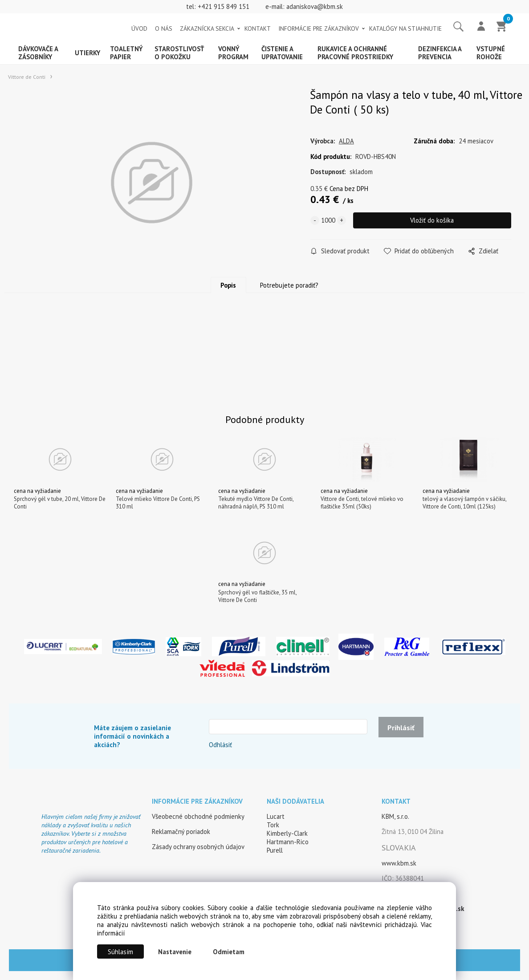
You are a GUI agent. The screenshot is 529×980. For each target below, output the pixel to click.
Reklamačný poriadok (181, 832)
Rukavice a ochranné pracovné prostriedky (355, 53)
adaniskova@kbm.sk (315, 6)
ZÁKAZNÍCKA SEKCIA (207, 28)
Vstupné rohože (491, 53)
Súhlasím (120, 952)
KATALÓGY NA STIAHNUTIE (405, 28)
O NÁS (164, 28)
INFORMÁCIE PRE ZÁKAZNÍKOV (319, 28)
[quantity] (328, 220)
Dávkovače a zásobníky (38, 53)
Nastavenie (175, 952)
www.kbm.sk (399, 863)
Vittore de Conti (27, 77)
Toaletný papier (126, 53)
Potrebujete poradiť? (289, 285)
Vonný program (233, 53)
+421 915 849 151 (224, 6)
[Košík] (502, 27)
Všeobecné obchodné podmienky (198, 816)
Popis (228, 285)
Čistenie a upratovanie (282, 53)
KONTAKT (258, 28)
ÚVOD (139, 28)
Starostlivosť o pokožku (179, 53)
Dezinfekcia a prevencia (440, 53)
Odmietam (229, 952)
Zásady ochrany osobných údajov (198, 847)
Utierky (87, 53)
